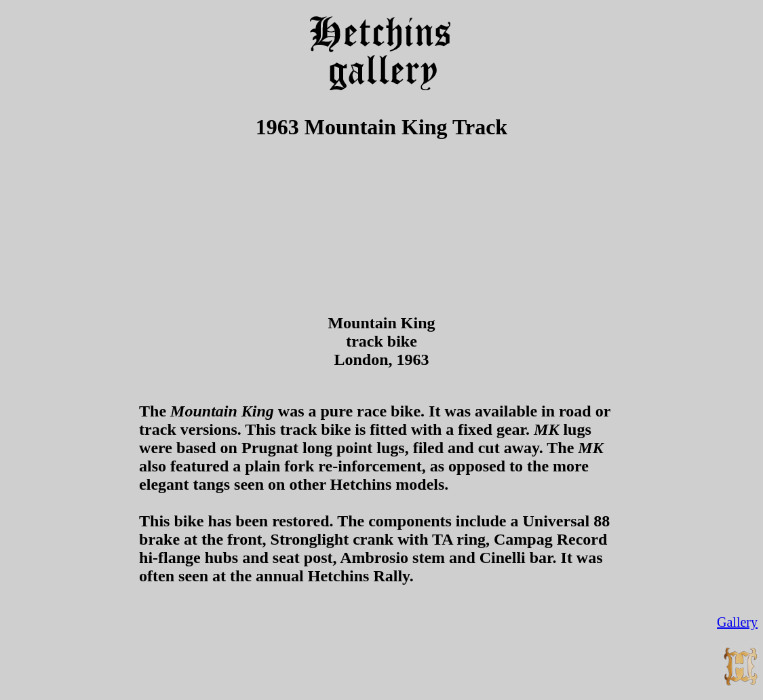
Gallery (737, 622)
